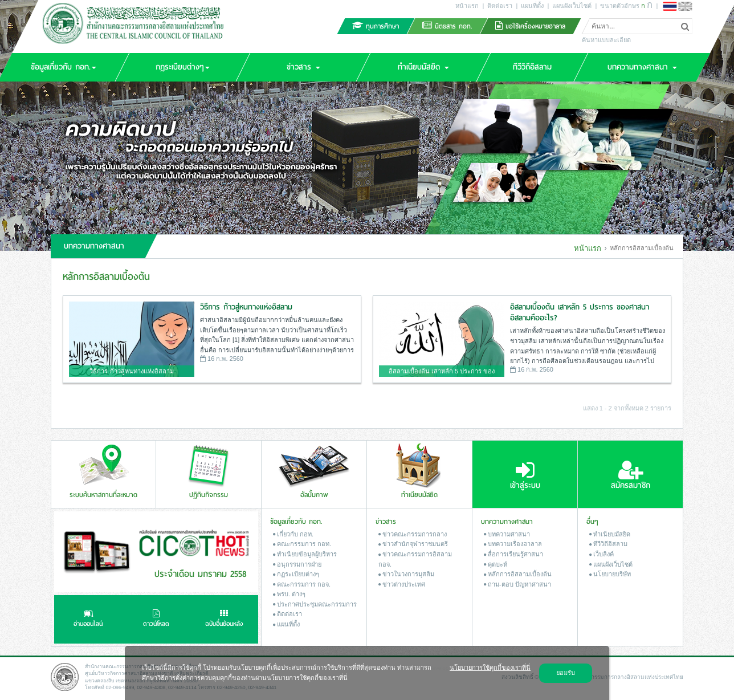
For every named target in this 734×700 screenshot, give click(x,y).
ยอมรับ (566, 673)
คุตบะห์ (496, 564)
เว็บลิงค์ (602, 554)
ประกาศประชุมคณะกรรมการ (315, 604)
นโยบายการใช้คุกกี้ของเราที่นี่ (490, 668)
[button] (182, 67)
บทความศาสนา (507, 534)
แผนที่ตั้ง (532, 6)
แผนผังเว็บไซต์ (572, 6)
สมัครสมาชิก (631, 475)
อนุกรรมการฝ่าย (297, 564)
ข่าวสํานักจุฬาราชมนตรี (413, 544)
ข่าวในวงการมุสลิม (406, 574)
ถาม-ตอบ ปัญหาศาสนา (517, 584)
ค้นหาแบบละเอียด (606, 40)
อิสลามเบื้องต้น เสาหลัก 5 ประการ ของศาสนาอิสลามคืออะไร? (580, 313)
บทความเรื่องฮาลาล (513, 544)
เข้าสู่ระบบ (525, 475)
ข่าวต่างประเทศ (402, 584)
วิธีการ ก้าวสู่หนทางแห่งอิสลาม (246, 307)
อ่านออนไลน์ (88, 620)
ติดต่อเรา (500, 6)
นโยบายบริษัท (610, 574)
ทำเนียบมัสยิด (610, 534)
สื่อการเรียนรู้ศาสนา (513, 554)
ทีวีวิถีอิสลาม (608, 544)
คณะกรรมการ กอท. (302, 544)
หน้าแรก (467, 6)
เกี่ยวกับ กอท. (293, 534)
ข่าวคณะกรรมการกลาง (413, 534)
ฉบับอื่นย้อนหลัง (224, 620)
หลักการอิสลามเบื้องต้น (518, 574)
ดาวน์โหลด (156, 620)
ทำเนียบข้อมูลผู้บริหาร (305, 554)
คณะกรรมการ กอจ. (302, 584)
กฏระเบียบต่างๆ (296, 574)
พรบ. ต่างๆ (289, 594)
